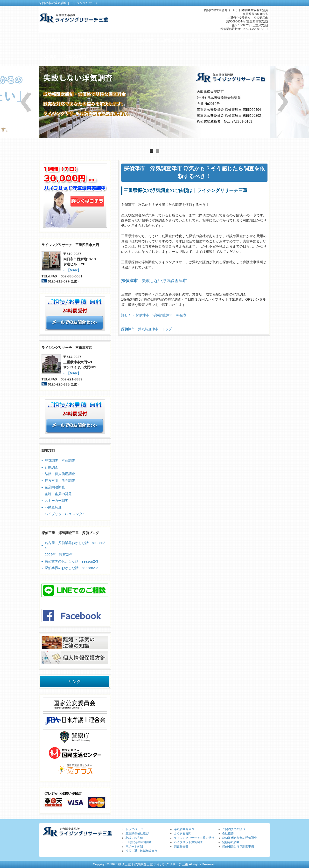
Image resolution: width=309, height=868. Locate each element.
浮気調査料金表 (184, 829)
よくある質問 (183, 834)
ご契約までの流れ (234, 829)
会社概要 (228, 834)
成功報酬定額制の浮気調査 (239, 838)
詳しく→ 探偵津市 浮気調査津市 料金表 (154, 315)
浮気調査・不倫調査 (60, 461)
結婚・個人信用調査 (60, 474)
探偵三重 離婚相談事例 (141, 851)
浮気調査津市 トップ (147, 329)
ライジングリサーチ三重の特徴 (194, 838)
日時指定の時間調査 (139, 842)
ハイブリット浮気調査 (188, 842)
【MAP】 (74, 270)
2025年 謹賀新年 (59, 555)
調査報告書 (181, 847)
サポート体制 (134, 847)
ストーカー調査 (56, 501)
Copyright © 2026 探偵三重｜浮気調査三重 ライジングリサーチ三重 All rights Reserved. (154, 864)
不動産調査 (53, 507)
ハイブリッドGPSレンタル (65, 514)
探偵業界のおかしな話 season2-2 (71, 568)
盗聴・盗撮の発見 (58, 494)
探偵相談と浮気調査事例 (238, 847)
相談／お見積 (134, 838)
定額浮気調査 (231, 842)
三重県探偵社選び (137, 834)
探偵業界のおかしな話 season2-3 (71, 561)
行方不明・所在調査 (60, 481)
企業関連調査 (55, 487)
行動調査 (51, 467)
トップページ (134, 829)
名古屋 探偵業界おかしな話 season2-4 (75, 545)
